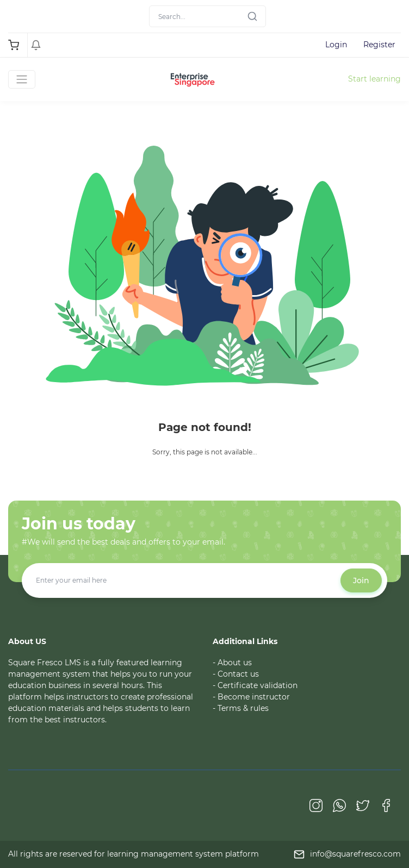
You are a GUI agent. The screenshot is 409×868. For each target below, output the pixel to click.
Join (361, 580)
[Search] (207, 16)
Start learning (374, 79)
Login (336, 45)
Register (379, 45)
